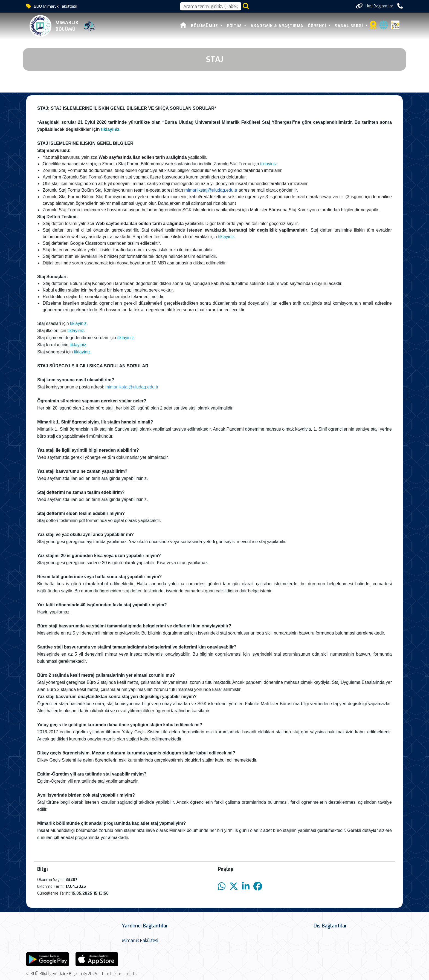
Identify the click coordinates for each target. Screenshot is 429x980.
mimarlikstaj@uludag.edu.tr (211, 190)
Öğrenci (318, 26)
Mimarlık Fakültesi (140, 940)
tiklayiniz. (111, 129)
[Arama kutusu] (211, 6)
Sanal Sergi (350, 26)
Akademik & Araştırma (277, 26)
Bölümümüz (205, 26)
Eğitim (235, 26)
